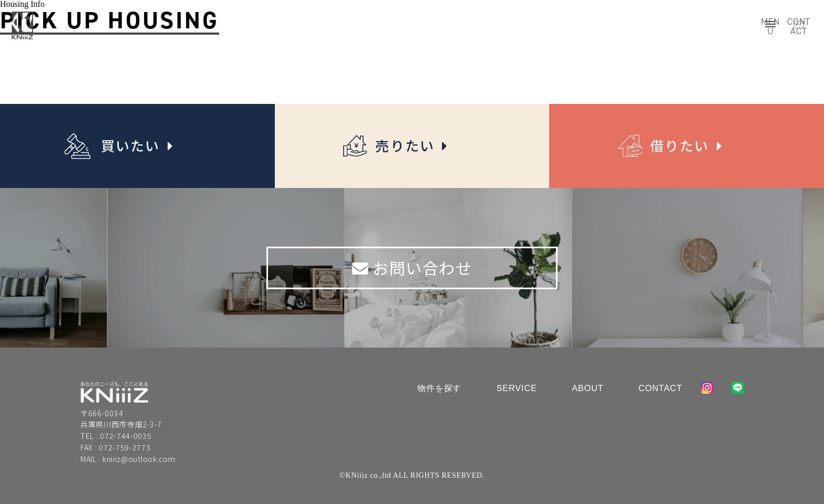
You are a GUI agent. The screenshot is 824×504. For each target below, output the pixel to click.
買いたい (132, 146)
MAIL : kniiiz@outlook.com (128, 459)
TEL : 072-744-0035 (116, 436)
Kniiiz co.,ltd (22, 25)
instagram (707, 388)
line (738, 388)
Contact (660, 388)
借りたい (682, 146)
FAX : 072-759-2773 (116, 447)
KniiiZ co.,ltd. (114, 392)
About (588, 388)
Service (517, 388)
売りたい (407, 146)
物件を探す (439, 388)
